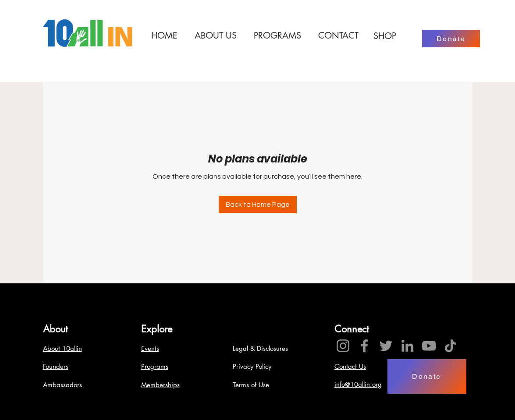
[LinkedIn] (407, 346)
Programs (155, 366)
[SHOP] (385, 36)
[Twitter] (386, 346)
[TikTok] (450, 346)
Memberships (160, 385)
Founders (56, 366)
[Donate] (451, 39)
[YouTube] (429, 346)
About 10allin (62, 348)
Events (150, 348)
